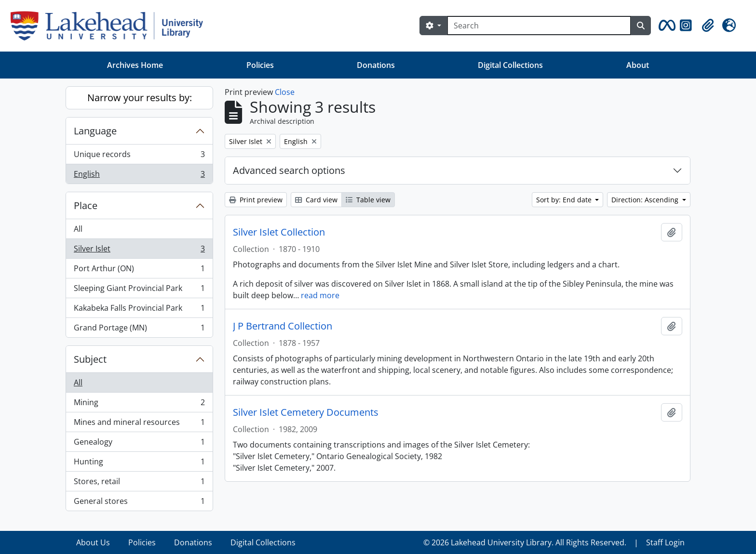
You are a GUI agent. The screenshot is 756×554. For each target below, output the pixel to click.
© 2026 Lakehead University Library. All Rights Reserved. (525, 542)
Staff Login (665, 542)
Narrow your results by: (140, 98)
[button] (665, 26)
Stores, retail (139, 483)
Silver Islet (139, 251)
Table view (368, 200)
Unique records (139, 156)
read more (320, 295)
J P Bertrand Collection (283, 326)
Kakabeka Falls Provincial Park (139, 310)
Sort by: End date (565, 200)
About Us (93, 542)
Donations (376, 65)
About (638, 65)
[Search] (539, 26)
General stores (139, 503)
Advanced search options (289, 170)
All (78, 229)
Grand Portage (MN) (139, 330)
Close (285, 92)
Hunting (139, 464)
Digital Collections (510, 65)
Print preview (256, 200)
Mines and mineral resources (139, 424)
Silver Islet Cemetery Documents (306, 412)
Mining (139, 404)
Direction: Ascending (646, 200)
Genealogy (139, 444)
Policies (260, 65)
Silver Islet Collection (279, 232)
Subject (90, 359)
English (139, 176)
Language (95, 131)
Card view (316, 200)
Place (86, 205)
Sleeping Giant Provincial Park (139, 290)
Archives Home (135, 65)
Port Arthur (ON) (139, 270)
